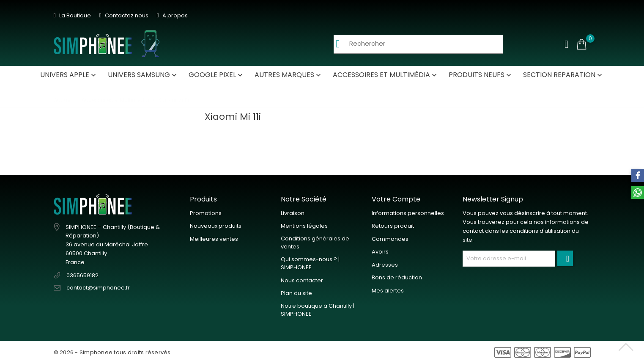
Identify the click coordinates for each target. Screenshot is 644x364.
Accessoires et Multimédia (386, 75)
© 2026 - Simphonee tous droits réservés (112, 352)
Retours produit (393, 226)
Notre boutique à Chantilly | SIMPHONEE (318, 310)
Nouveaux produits (216, 226)
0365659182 (82, 275)
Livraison (293, 213)
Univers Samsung (143, 75)
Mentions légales (304, 226)
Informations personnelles (408, 213)
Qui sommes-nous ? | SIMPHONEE (310, 263)
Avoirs (380, 252)
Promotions (206, 213)
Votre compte (396, 199)
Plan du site (296, 293)
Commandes (390, 239)
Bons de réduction (397, 277)
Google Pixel (216, 75)
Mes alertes (388, 291)
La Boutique (72, 15)
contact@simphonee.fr (98, 288)
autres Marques (289, 75)
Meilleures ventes (214, 239)
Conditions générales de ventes (315, 243)
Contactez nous (124, 15)
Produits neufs (481, 75)
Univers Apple (69, 75)
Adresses (385, 265)
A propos (172, 15)
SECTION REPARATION (563, 75)
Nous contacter (302, 280)
